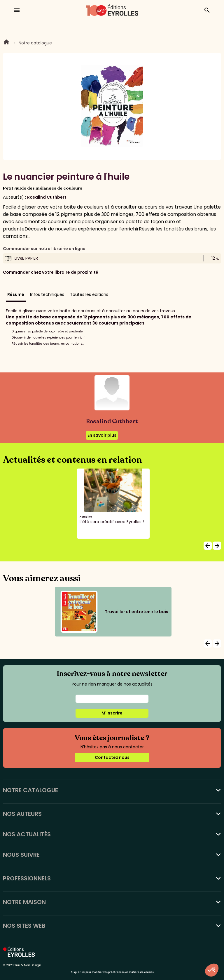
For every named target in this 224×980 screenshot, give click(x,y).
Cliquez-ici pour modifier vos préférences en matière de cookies (112, 972)
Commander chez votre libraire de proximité (51, 272)
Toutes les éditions (89, 294)
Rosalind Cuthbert (47, 197)
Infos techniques (47, 294)
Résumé (16, 294)
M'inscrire (112, 713)
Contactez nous (112, 757)
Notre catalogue (35, 43)
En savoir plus (102, 435)
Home (6, 43)
